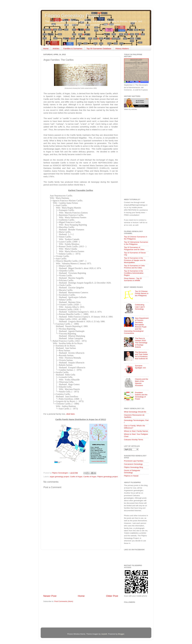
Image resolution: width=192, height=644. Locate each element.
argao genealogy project (59, 477)
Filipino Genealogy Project (73, 16)
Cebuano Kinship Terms (134, 440)
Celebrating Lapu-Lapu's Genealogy (140, 307)
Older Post (112, 596)
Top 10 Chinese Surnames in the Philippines (136, 238)
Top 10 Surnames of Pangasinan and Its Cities (134, 248)
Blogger (121, 634)
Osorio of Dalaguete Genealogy (132, 472)
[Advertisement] (81, 572)
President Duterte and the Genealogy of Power (141, 396)
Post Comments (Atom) (64, 601)
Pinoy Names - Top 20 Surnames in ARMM (133, 279)
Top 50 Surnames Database (99, 48)
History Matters (122, 48)
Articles (56, 48)
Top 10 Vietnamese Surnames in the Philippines (136, 243)
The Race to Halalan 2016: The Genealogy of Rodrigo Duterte (141, 343)
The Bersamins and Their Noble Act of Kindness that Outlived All (141, 355)
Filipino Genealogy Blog (134, 467)
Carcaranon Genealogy (133, 464)
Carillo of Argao (76, 477)
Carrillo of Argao (90, 477)
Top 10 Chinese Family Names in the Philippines (142, 293)
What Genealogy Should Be (135, 412)
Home (46, 48)
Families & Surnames (73, 48)
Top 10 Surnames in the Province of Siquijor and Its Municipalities (135, 260)
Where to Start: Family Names (136, 431)
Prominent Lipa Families (134, 461)
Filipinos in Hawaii (131, 476)
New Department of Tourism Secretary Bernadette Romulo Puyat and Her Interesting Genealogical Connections (136, 326)
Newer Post (50, 596)
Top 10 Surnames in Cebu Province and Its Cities (134, 267)
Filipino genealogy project (108, 477)
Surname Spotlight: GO (140, 367)
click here (70, 414)
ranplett (104, 634)
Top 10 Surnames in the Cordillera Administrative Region (134, 273)
